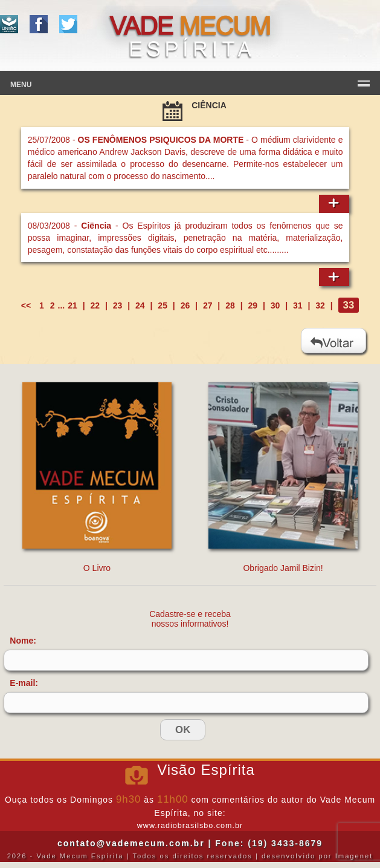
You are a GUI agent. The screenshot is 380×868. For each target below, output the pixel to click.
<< (27, 305)
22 (95, 305)
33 (349, 305)
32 (320, 305)
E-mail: (24, 683)
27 (208, 305)
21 (72, 305)
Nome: (23, 641)
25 (163, 305)
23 (118, 305)
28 (230, 305)
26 (185, 305)
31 (298, 305)
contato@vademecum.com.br (131, 843)
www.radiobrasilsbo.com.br (190, 826)
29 (253, 305)
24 (140, 305)
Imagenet (354, 856)
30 (275, 305)
